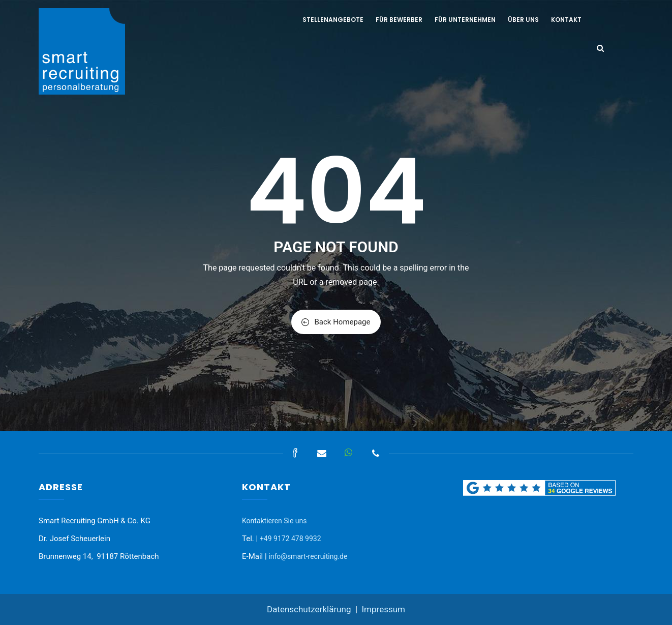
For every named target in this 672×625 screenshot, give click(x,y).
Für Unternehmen (465, 20)
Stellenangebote (333, 20)
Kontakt (566, 20)
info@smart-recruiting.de (308, 556)
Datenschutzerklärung (309, 609)
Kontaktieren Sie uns (274, 521)
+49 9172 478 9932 (291, 539)
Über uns (523, 20)
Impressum (383, 609)
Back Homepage (336, 322)
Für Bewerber (399, 20)
